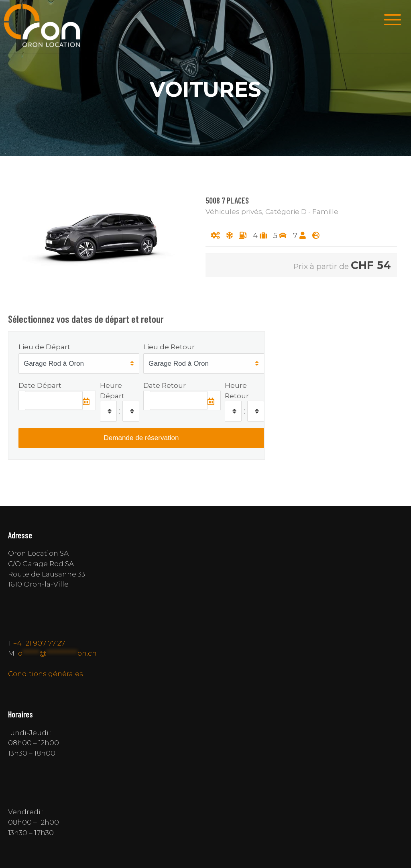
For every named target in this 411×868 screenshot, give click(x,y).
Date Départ (40, 385)
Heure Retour (237, 390)
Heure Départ (112, 390)
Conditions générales (46, 673)
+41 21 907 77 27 (39, 643)
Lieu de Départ (44, 347)
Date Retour (165, 385)
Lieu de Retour (169, 347)
